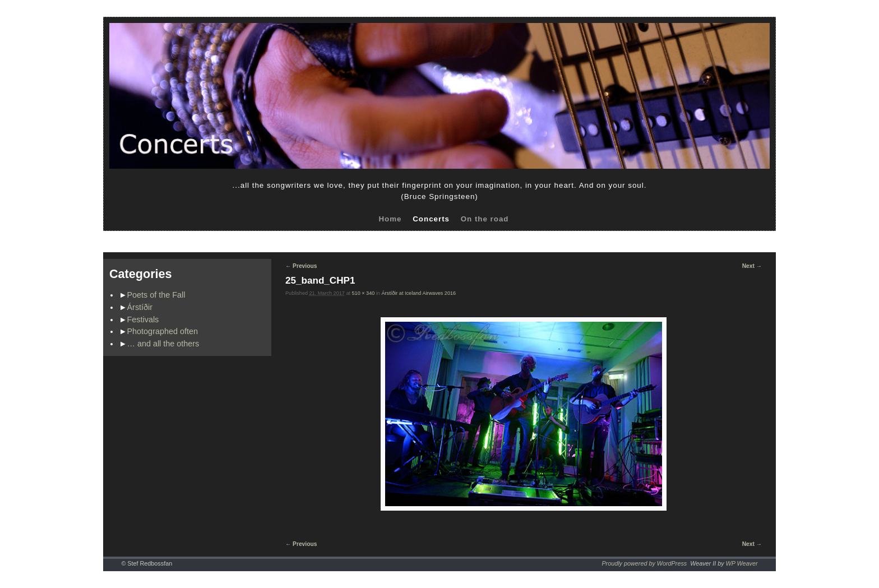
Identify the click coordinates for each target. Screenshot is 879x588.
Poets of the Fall (156, 295)
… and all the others (163, 344)
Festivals (143, 320)
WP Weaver (742, 563)
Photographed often (163, 331)
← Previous (301, 266)
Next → (752, 266)
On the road (485, 219)
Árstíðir (140, 307)
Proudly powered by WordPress (644, 563)
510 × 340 (364, 293)
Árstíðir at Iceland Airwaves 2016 (418, 293)
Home (390, 219)
